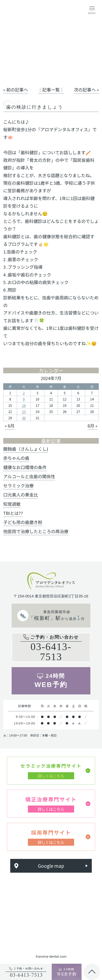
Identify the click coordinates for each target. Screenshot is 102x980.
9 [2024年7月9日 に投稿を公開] (24, 399)
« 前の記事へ (16, 90)
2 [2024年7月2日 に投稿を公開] (24, 393)
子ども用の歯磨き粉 (23, 522)
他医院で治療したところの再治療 (36, 531)
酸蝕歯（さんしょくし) (26, 449)
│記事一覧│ (51, 90)
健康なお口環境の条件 (25, 467)
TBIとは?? (13, 513)
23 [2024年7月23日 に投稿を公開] (24, 412)
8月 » (92, 426)
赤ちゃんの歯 (16, 458)
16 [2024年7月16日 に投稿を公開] (24, 405)
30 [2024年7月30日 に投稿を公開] (24, 418)
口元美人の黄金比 (21, 495)
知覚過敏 (12, 504)
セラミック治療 (18, 485)
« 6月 (10, 426)
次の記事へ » (86, 90)
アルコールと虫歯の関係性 (29, 476)
